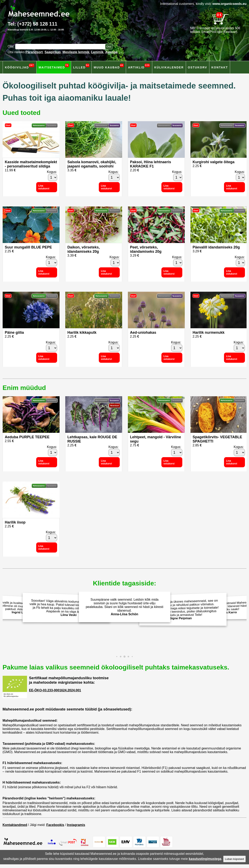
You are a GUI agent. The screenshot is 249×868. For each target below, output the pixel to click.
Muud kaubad (109, 66)
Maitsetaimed (54, 66)
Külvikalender (169, 67)
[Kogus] (53, 177)
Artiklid (139, 66)
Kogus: (52, 172)
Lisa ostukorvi (44, 187)
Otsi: (11, 46)
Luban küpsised (234, 859)
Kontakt (220, 67)
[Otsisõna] (61, 47)
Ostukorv (197, 67)
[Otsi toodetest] (109, 47)
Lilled (81, 66)
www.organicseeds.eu (229, 4)
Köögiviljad (20, 66)
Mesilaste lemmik (76, 52)
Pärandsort (34, 52)
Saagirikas (53, 52)
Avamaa (111, 52)
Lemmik (97, 52)
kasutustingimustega (205, 859)
